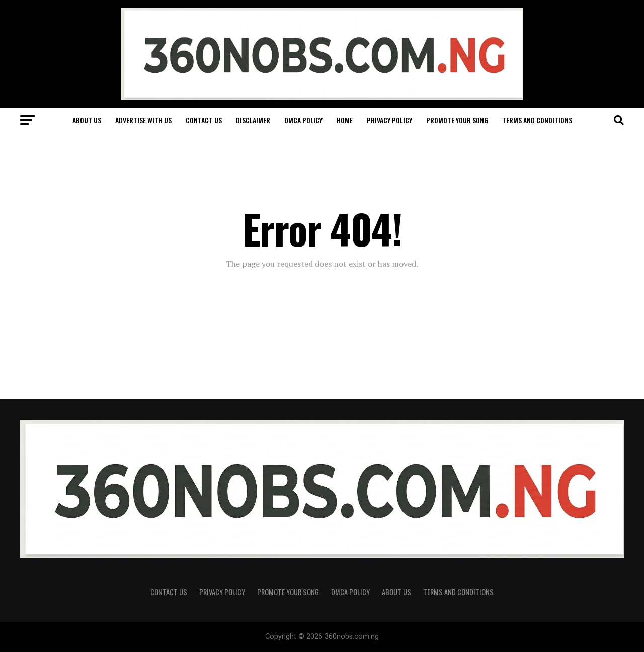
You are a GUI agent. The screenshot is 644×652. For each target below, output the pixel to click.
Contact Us (204, 120)
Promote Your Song (457, 120)
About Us (87, 120)
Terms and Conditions (537, 120)
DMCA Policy (303, 120)
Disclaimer (253, 120)
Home (345, 120)
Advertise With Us (143, 120)
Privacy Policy (389, 120)
